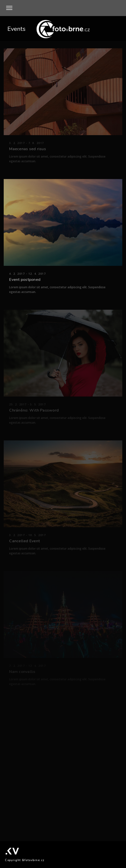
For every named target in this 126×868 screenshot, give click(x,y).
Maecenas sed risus (28, 149)
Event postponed (25, 280)
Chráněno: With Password (34, 410)
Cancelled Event (24, 541)
